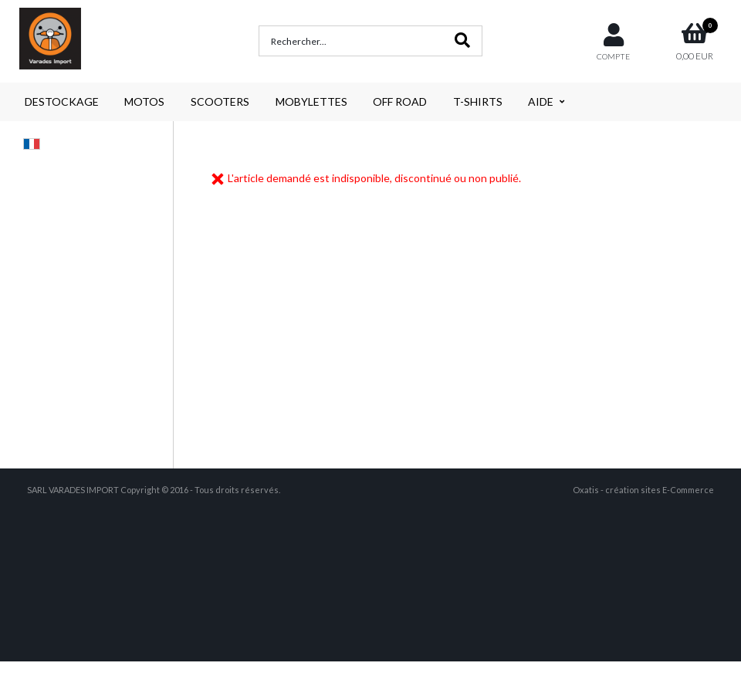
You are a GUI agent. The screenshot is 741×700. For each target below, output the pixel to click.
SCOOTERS (220, 101)
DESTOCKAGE (62, 101)
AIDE (541, 101)
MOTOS (144, 101)
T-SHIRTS (478, 101)
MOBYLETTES (311, 101)
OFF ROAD (400, 101)
